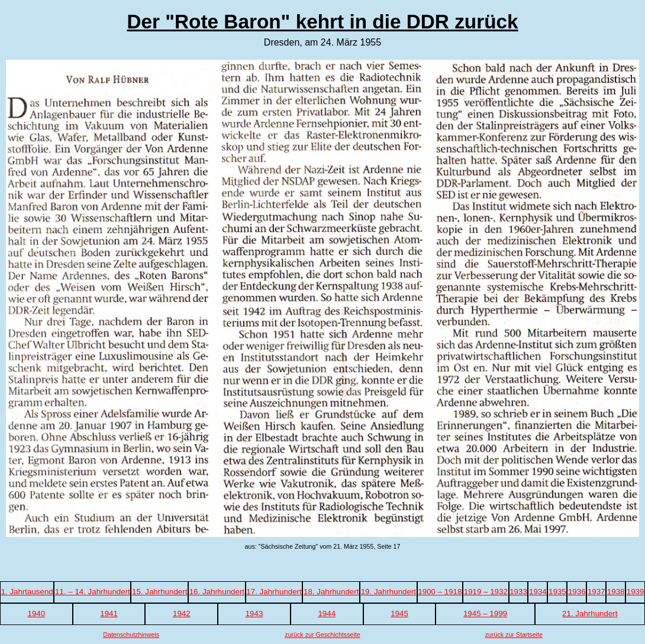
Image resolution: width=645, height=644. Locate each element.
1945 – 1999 (485, 614)
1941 (109, 614)
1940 (37, 614)
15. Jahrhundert (159, 592)
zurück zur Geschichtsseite (322, 635)
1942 (182, 614)
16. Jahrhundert (217, 592)
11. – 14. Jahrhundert (93, 592)
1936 (577, 592)
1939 (636, 592)
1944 (327, 614)
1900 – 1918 (440, 592)
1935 (557, 592)
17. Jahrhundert (274, 592)
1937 (596, 592)
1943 (254, 614)
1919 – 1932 (486, 592)
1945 (399, 614)
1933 (518, 592)
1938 (616, 592)
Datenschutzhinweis (131, 635)
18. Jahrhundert (331, 592)
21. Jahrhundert (590, 614)
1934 (538, 592)
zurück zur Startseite (514, 635)
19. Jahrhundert (388, 592)
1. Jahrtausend (27, 592)
